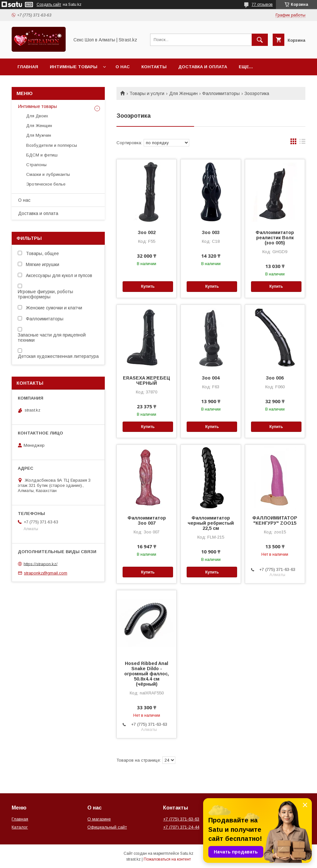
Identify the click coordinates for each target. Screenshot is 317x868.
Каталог (20, 827)
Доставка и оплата (203, 67)
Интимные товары (74, 67)
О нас (123, 67)
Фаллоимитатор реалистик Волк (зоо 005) (275, 238)
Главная (28, 67)
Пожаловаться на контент (167, 859)
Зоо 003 (211, 232)
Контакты (154, 67)
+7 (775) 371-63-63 (181, 819)
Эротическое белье (46, 184)
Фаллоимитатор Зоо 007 (147, 520)
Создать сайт (49, 5)
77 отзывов (262, 5)
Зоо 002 (147, 232)
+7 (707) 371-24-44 (181, 827)
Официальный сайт (107, 827)
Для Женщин (183, 93)
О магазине (99, 819)
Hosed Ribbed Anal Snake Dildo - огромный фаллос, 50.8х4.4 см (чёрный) (147, 674)
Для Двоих (37, 116)
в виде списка (302, 143)
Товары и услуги (147, 93)
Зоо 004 (211, 378)
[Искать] (260, 40)
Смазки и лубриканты (48, 174)
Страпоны (36, 165)
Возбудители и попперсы (52, 145)
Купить (148, 286)
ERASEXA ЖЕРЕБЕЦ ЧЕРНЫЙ (147, 380)
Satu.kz (187, 853)
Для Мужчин (39, 135)
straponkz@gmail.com (46, 573)
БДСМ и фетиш (42, 155)
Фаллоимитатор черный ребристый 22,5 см (211, 523)
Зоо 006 (275, 378)
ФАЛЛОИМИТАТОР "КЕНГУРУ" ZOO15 (275, 520)
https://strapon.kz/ (41, 564)
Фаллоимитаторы (221, 93)
